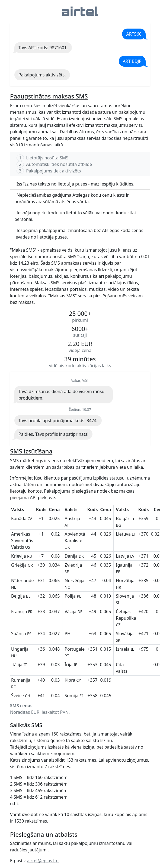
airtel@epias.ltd (43, 861)
